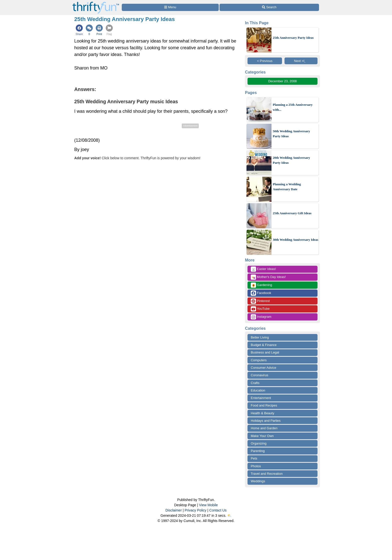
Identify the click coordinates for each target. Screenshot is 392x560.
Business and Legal (265, 352)
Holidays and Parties (266, 421)
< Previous (265, 61)
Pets (254, 458)
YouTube (260, 309)
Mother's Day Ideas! (268, 277)
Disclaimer (174, 510)
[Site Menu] (170, 7)
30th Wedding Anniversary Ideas (295, 240)
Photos (256, 466)
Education (258, 390)
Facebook (261, 293)
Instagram (261, 317)
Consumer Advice (263, 368)
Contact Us (218, 510)
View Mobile (208, 505)
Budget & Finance (264, 345)
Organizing (259, 443)
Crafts (255, 383)
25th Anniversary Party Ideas (293, 38)
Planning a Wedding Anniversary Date (287, 187)
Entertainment (261, 398)
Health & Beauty (262, 413)
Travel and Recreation (267, 474)
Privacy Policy (195, 510)
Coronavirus (259, 375)
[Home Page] (96, 3)
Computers (259, 360)
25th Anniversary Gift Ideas (292, 213)
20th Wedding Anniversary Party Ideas (291, 160)
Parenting (258, 451)
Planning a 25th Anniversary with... (293, 107)
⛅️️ (229, 515)
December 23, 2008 (282, 81)
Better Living (260, 337)
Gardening (261, 285)
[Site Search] (269, 7)
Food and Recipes (264, 405)
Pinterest (260, 301)
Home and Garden (264, 428)
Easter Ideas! (263, 269)
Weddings (258, 481)
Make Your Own (262, 436)
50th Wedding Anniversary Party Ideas (291, 134)
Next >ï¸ (301, 61)
